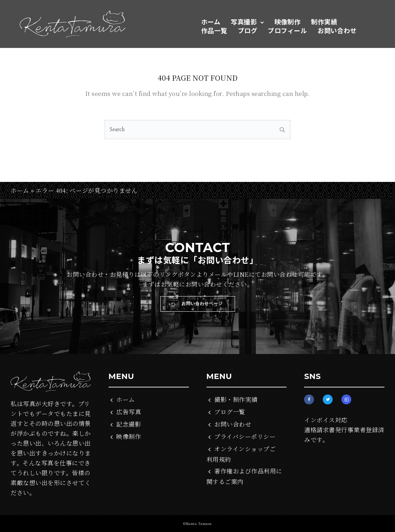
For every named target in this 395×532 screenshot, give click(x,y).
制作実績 (324, 22)
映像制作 (288, 22)
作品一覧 (214, 30)
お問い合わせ (337, 30)
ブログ (248, 30)
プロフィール (287, 30)
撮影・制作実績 (236, 399)
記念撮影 (129, 424)
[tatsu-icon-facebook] (311, 399)
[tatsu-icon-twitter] (329, 399)
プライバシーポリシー (245, 436)
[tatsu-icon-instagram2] (346, 399)
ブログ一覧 (230, 412)
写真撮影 (244, 22)
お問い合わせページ (198, 304)
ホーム (211, 22)
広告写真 (129, 412)
